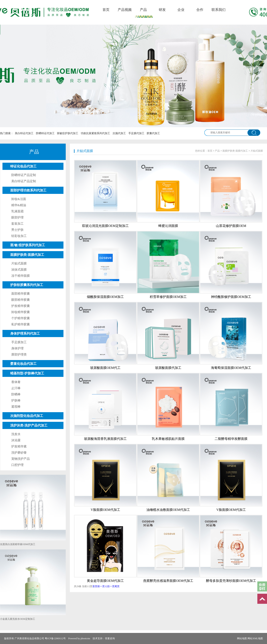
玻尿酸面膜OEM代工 (105, 368)
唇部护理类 (19, 355)
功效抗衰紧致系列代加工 (95, 133)
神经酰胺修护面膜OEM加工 (231, 297)
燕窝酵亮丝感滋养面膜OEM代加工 (168, 581)
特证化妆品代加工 (23, 166)
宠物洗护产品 (21, 459)
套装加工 (17, 224)
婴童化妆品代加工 (23, 364)
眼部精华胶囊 (21, 300)
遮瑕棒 (16, 407)
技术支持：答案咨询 (104, 638)
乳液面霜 (17, 211)
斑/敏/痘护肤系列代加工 (28, 245)
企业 (181, 10)
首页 (106, 10)
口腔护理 (17, 465)
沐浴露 (16, 440)
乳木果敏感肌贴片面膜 (168, 439)
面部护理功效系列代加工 (28, 190)
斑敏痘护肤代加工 (68, 133)
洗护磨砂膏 (19, 453)
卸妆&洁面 (19, 199)
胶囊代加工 (153, 133)
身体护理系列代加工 (25, 333)
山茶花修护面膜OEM (231, 226)
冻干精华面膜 (21, 276)
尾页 (117, 586)
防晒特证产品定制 (24, 175)
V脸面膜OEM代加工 (105, 510)
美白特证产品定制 (24, 181)
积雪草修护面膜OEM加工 (168, 297)
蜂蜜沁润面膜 (168, 226)
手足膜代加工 (136, 133)
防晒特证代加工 (45, 133)
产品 (143, 10)
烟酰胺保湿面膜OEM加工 (105, 297)
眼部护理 (17, 217)
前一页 (101, 586)
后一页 (111, 586)
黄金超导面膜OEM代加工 (105, 581)
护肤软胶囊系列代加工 (27, 285)
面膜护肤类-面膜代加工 (27, 255)
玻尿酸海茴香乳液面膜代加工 (105, 439)
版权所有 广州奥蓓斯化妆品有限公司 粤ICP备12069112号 (35, 638)
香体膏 (16, 382)
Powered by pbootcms (79, 638)
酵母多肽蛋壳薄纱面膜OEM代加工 (231, 581)
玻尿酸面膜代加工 (168, 368)
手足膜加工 (19, 342)
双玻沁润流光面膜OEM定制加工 (105, 226)
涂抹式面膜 (19, 270)
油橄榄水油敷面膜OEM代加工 (168, 510)
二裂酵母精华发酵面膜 (231, 439)
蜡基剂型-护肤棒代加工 (27, 373)
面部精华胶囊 (21, 294)
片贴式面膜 (19, 263)
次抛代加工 (119, 133)
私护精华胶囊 (21, 324)
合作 (200, 10)
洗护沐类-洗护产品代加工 (29, 425)
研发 (162, 10)
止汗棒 (16, 388)
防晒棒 (16, 394)
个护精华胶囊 (21, 318)
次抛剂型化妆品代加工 (27, 416)
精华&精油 (19, 205)
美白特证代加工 (24, 133)
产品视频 (125, 10)
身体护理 (17, 348)
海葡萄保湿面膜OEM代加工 (231, 368)
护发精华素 (19, 446)
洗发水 (16, 434)
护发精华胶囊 (21, 306)
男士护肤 (17, 230)
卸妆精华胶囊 (21, 312)
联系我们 (219, 10)
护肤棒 (16, 400)
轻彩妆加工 (19, 236)
